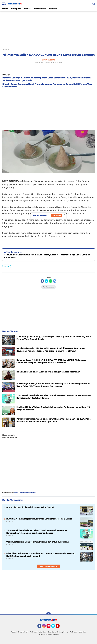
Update (57, 216)
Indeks (27, 9)
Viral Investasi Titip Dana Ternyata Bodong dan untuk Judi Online (38, 542)
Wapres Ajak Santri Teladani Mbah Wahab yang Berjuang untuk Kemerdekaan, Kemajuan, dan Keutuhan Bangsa (37, 532)
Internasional (40, 9)
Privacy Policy (63, 632)
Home (5, 9)
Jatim (7, 266)
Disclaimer (52, 632)
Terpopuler (16, 9)
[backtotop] (48, 615)
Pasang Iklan (23, 632)
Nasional (53, 9)
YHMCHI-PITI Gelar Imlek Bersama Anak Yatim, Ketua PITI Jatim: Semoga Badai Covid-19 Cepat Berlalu (47, 256)
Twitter (54, 627)
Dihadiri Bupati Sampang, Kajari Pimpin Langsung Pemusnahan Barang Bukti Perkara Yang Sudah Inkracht (41, 555)
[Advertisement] (48, 29)
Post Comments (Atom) (25, 493)
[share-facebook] (42, 281)
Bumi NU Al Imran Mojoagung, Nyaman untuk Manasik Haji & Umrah (39, 519)
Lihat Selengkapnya (49, 566)
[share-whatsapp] (51, 281)
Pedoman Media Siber (38, 632)
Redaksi (14, 632)
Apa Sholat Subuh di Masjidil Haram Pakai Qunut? (30, 507)
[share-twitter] (46, 281)
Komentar (49, 287)
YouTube (59, 627)
